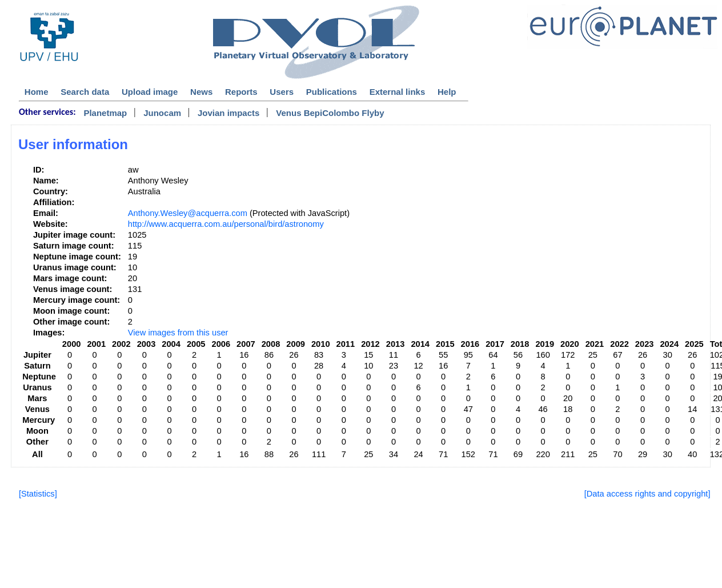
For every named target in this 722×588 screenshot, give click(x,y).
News (201, 92)
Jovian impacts (228, 113)
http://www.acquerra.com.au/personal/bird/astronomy (226, 224)
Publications (332, 92)
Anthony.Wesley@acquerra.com (188, 213)
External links (398, 92)
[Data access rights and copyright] (647, 494)
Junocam (162, 113)
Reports (241, 92)
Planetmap (105, 113)
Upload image (150, 92)
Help (447, 92)
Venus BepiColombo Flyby (330, 113)
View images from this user (178, 333)
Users (282, 92)
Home (37, 92)
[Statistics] (38, 494)
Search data (85, 92)
